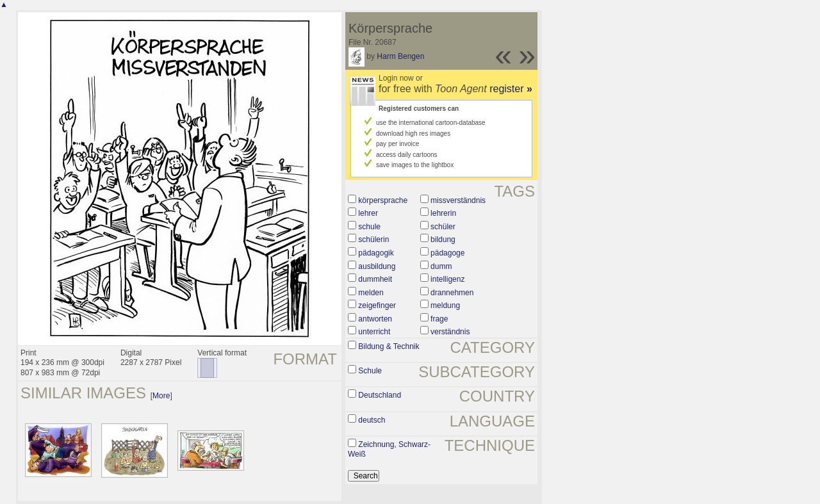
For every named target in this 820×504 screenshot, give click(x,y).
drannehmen (452, 293)
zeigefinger (377, 305)
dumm (441, 266)
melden (371, 293)
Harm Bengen (400, 56)
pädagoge (447, 253)
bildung (443, 240)
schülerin (373, 240)
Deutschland (380, 395)
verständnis (450, 332)
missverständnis (458, 200)
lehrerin (443, 213)
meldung (445, 305)
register (511, 89)
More (161, 396)
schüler (443, 227)
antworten (375, 319)
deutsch (372, 420)
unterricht (374, 332)
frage (439, 319)
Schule (370, 371)
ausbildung (377, 266)
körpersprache (383, 200)
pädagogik (376, 253)
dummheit (375, 279)
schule (369, 227)
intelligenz (447, 279)
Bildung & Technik (389, 346)
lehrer (368, 213)
